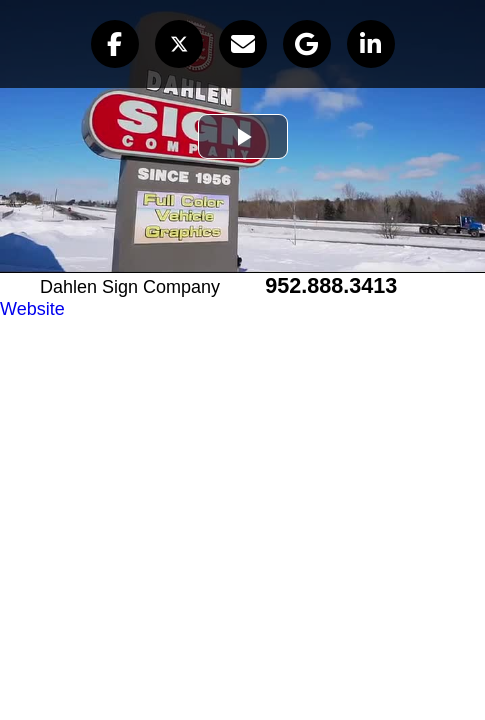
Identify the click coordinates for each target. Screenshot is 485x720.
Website (32, 309)
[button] (115, 44)
